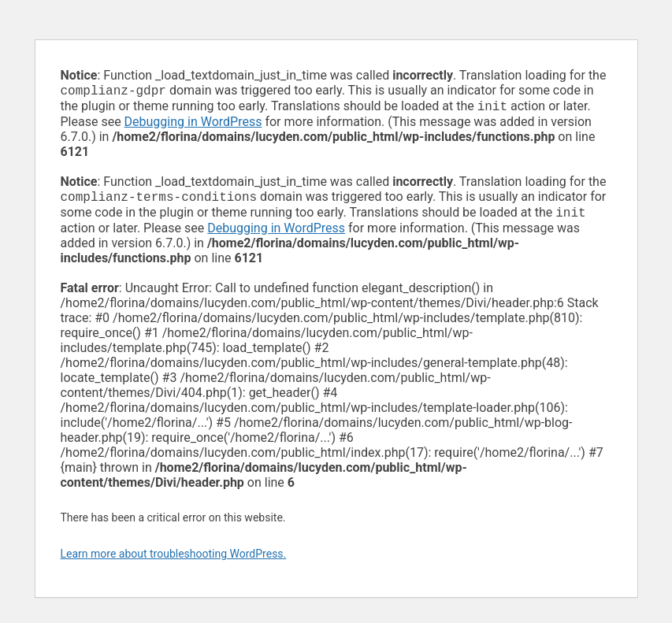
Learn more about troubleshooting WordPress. (174, 560)
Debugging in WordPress (193, 125)
